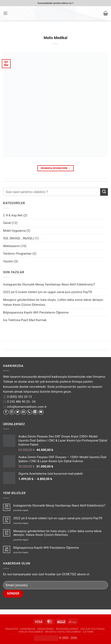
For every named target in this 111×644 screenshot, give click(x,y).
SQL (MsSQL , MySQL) (18, 238)
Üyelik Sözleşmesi (31, 632)
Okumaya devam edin (55, 168)
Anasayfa (12, 629)
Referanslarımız (67, 629)
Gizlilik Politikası (93, 629)
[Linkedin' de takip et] (35, 412)
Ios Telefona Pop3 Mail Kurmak (25, 320)
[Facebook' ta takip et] (6, 412)
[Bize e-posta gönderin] (23, 412)
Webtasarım (11, 246)
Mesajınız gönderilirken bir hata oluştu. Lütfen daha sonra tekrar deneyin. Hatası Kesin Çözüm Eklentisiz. (53, 302)
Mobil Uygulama (14, 231)
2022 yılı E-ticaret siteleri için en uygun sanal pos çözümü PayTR (48, 292)
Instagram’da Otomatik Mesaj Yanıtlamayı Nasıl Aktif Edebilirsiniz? (49, 284)
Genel (7, 223)
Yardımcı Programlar (17, 254)
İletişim (88, 632)
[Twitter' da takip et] (18, 412)
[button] (5, 13)
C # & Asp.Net (13, 215)
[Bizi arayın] (29, 412)
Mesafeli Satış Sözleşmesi (63, 632)
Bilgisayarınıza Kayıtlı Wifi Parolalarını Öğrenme (36, 312)
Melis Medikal (55, 38)
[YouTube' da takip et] (41, 412)
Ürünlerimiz (46, 629)
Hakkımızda (28, 629)
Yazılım (8, 261)
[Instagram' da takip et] (12, 412)
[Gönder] (104, 192)
